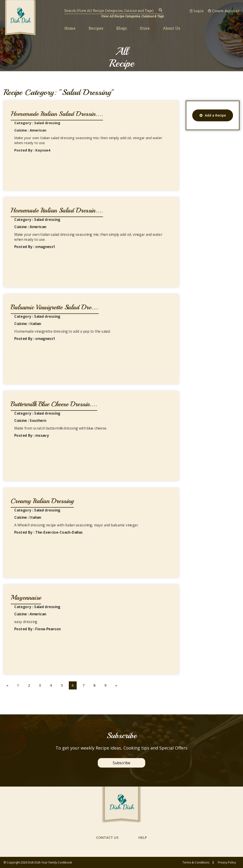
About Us (171, 28)
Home (70, 28)
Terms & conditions (196, 863)
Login (196, 11)
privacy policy (227, 863)
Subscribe (121, 763)
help (143, 837)
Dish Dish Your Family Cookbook (50, 862)
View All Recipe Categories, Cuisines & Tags (132, 16)
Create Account (224, 11)
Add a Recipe (213, 115)
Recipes (96, 28)
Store (145, 28)
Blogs (121, 28)
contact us (107, 837)
